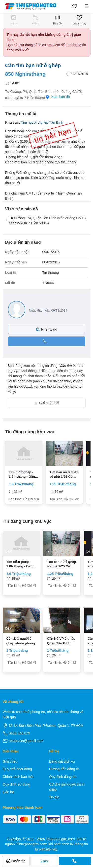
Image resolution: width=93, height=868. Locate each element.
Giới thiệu (10, 761)
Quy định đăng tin (63, 777)
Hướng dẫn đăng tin (64, 769)
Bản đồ (57, 20)
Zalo (44, 861)
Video (35, 20)
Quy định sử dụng (16, 784)
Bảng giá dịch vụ (62, 761)
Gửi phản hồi (46, 403)
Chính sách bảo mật (18, 777)
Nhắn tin (16, 861)
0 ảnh (14, 20)
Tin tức (54, 797)
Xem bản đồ (58, 97)
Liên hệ (8, 792)
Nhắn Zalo (46, 329)
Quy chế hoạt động (17, 769)
